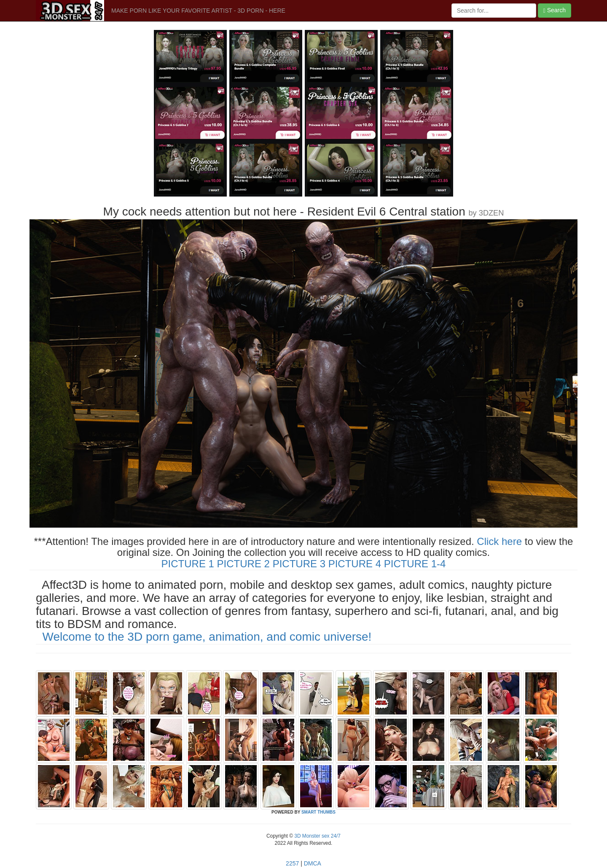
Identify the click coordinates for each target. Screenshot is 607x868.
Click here (499, 541)
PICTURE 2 (243, 564)
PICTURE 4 (355, 564)
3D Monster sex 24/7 (317, 836)
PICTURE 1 (188, 564)
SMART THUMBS (318, 812)
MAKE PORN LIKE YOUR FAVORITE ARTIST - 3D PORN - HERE (198, 11)
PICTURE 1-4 (415, 564)
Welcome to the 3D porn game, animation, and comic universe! (207, 637)
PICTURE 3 (299, 564)
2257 (292, 863)
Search (555, 10)
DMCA (313, 863)
